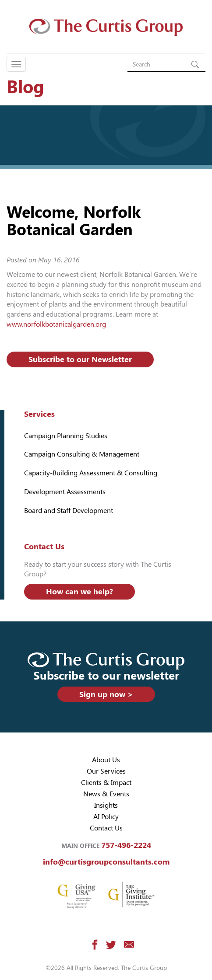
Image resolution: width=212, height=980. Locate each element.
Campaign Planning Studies (66, 436)
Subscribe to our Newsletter (80, 359)
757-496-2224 (126, 845)
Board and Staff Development (69, 511)
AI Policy (106, 817)
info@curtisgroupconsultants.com (106, 862)
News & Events (106, 794)
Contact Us (106, 828)
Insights (106, 805)
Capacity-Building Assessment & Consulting (91, 473)
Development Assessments (65, 492)
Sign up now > (106, 694)
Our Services (106, 771)
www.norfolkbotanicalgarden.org (56, 324)
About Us (106, 760)
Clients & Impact (106, 783)
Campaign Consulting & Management (82, 454)
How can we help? (79, 591)
